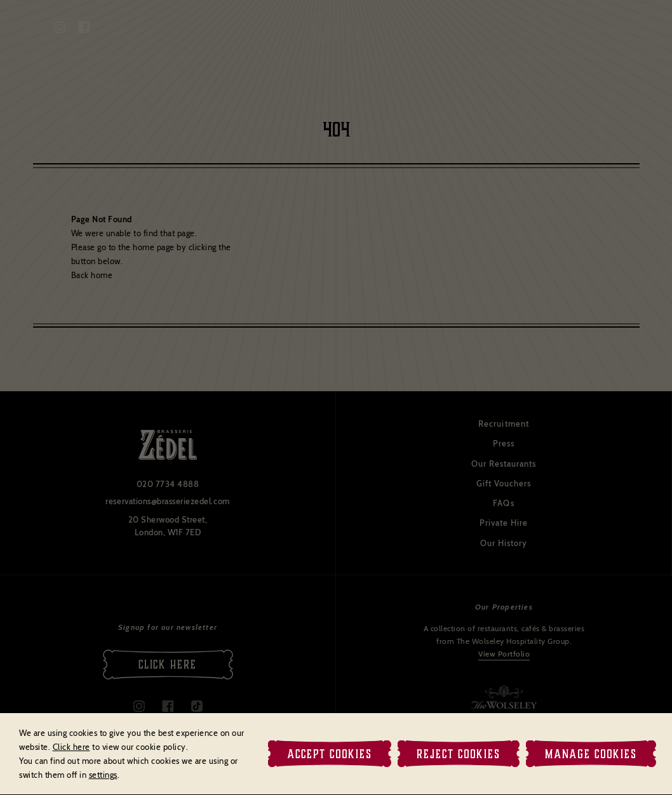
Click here (71, 747)
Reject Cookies (459, 754)
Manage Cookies (591, 754)
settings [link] (103, 775)
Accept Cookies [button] (330, 754)
